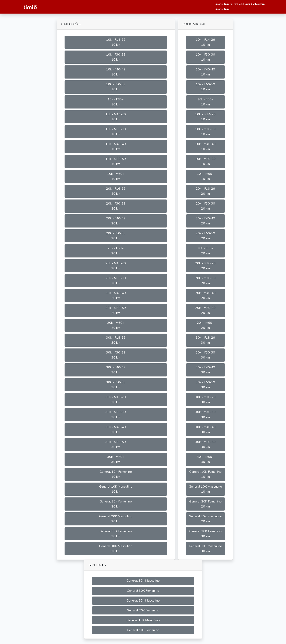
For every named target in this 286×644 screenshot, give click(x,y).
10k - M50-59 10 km (116, 161)
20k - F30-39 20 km (116, 206)
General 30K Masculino (143, 581)
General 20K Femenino (143, 610)
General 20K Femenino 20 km (116, 504)
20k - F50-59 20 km (116, 236)
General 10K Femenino (143, 630)
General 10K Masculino (143, 620)
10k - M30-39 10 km (116, 132)
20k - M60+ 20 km (116, 325)
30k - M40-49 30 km (116, 430)
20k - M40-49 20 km (116, 295)
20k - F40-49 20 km (116, 221)
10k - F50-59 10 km (116, 87)
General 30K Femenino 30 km (116, 534)
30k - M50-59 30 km (116, 444)
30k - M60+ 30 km (116, 459)
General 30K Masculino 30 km (116, 549)
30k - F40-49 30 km (116, 370)
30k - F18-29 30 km (116, 340)
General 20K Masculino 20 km (116, 519)
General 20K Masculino (143, 600)
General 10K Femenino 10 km (116, 474)
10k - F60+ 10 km (116, 102)
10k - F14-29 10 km (116, 42)
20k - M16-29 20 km (116, 266)
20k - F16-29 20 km (116, 191)
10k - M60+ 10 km (116, 176)
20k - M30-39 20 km (116, 281)
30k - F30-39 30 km (116, 355)
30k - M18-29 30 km (116, 400)
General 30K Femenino (143, 591)
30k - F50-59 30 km (116, 385)
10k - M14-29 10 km (116, 117)
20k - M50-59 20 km (116, 310)
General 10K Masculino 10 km (116, 489)
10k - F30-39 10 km (116, 57)
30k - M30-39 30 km (116, 414)
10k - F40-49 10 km (116, 72)
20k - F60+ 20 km (116, 251)
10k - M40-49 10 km (116, 146)
